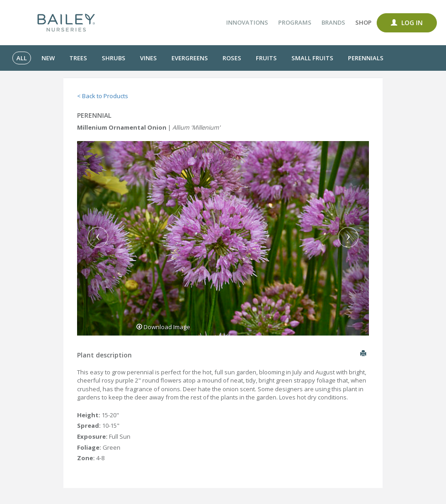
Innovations (247, 22)
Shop (363, 22)
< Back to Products (103, 96)
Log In (407, 23)
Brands (333, 22)
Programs (295, 22)
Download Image (163, 327)
